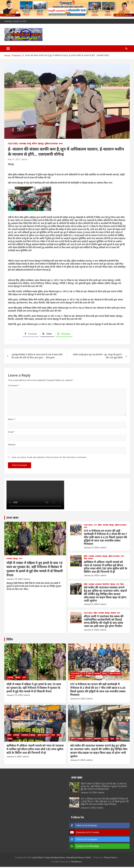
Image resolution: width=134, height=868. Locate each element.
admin (25, 159)
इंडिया (100, 526)
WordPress (76, 863)
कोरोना (34, 144)
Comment (13, 387)
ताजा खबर (12, 519)
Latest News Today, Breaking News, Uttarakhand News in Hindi (61, 859)
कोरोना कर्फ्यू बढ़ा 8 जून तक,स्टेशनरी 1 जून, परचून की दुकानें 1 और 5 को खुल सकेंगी (98, 357)
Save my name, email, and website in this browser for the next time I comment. (49, 458)
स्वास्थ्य (90, 560)
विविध (10, 641)
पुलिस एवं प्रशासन (51, 144)
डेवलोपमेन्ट (106, 585)
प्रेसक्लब (113, 614)
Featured (13, 144)
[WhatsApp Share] (65, 334)
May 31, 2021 (14, 159)
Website (12, 446)
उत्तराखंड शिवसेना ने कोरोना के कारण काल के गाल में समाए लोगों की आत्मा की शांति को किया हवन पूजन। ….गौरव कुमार (37, 357)
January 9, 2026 (91, 549)
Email (11, 433)
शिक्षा (86, 560)
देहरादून (41, 144)
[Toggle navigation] (8, 49)
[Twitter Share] (48, 334)
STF (95, 526)
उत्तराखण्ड (98, 557)
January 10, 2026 (14, 580)
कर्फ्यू (29, 144)
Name (12, 420)
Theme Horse (110, 859)
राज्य (61, 144)
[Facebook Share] (31, 334)
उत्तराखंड (22, 144)
